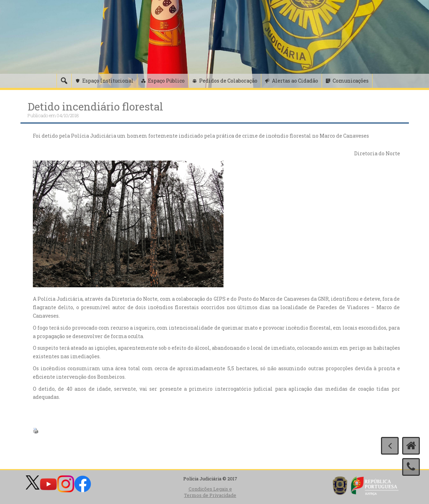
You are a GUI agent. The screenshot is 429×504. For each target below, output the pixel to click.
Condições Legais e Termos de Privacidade (210, 492)
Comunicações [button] (351, 81)
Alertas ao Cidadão (295, 81)
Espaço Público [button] (166, 81)
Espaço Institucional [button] (108, 81)
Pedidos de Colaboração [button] (228, 81)
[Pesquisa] (64, 81)
